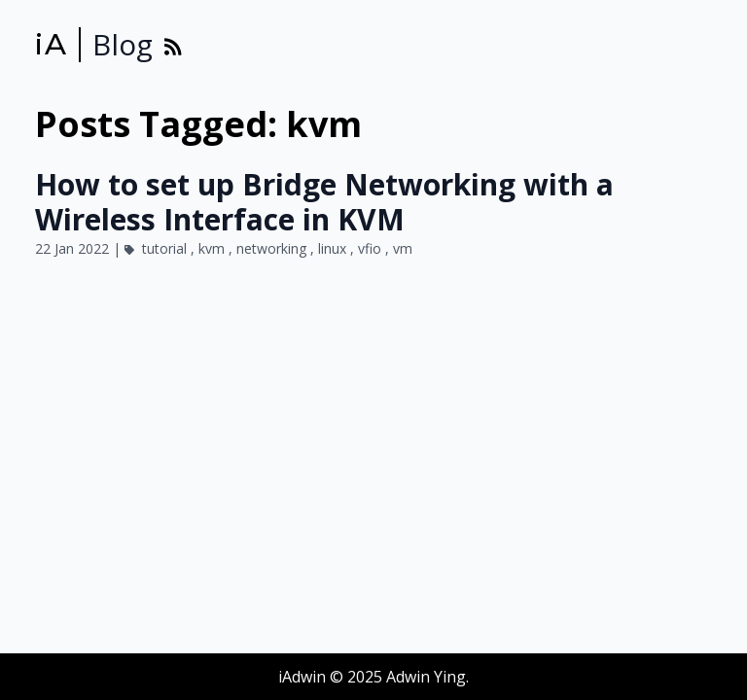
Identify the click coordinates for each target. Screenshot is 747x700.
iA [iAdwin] (51, 45)
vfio (372, 248)
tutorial (166, 248)
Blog (123, 45)
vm (403, 248)
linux (334, 248)
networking (273, 248)
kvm (213, 248)
